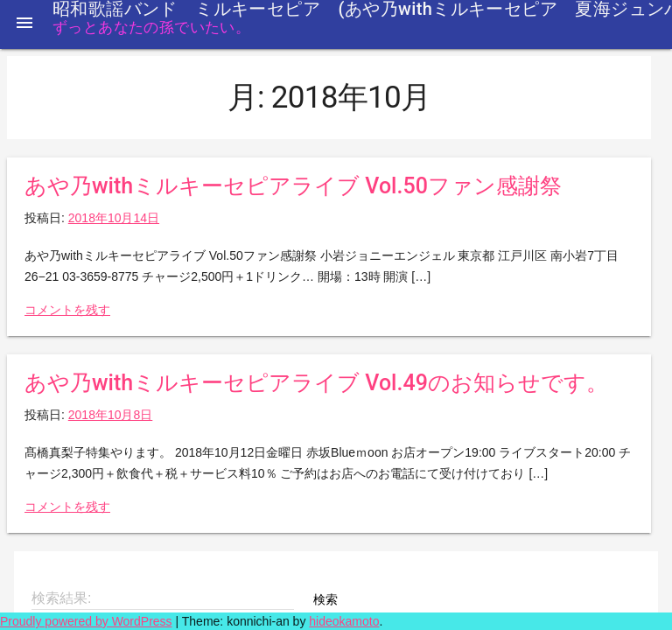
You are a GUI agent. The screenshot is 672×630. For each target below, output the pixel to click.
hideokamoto (344, 621)
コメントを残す (67, 310)
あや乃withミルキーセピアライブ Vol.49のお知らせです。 (316, 383)
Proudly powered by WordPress (86, 621)
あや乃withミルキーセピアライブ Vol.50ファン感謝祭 (293, 186)
